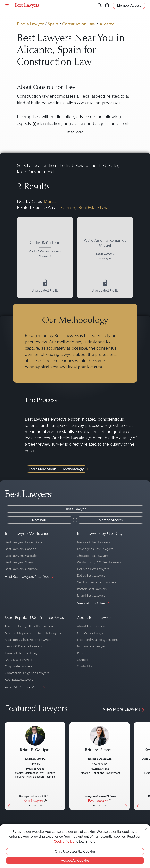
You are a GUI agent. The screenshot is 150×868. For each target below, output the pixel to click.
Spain (53, 24)
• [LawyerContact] (41, 806)
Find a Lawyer (30, 24)
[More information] (45, 801)
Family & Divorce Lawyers (23, 646)
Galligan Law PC (35, 759)
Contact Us (85, 666)
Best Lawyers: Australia (21, 556)
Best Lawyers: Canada (21, 549)
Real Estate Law (93, 208)
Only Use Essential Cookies (75, 851)
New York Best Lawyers (94, 542)
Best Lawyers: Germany (22, 569)
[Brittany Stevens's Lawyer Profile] (100, 741)
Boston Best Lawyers (92, 589)
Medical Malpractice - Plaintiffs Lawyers (33, 633)
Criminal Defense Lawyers (24, 653)
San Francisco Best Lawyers (97, 582)
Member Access (111, 520)
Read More (75, 132)
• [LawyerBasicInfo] (29, 806)
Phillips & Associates (100, 759)
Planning (68, 208)
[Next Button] (62, 766)
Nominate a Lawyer (91, 646)
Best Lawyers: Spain (19, 562)
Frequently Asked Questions (97, 640)
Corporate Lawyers (19, 666)
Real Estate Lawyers (19, 680)
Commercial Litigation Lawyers (27, 673)
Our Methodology (90, 633)
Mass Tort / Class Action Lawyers (28, 640)
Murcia (50, 201)
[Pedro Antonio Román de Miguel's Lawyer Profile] (105, 250)
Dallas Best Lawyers (91, 576)
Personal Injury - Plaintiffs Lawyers (29, 626)
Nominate (39, 520)
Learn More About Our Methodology (56, 469)
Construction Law (79, 24)
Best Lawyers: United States (24, 542)
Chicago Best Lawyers (93, 556)
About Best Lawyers (91, 626)
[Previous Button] (8, 766)
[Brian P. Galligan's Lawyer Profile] (35, 741)
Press (81, 653)
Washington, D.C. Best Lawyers (99, 562)
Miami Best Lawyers (91, 596)
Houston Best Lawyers (93, 569)
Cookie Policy (64, 841)
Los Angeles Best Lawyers (95, 549)
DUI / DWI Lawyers (18, 660)
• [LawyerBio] (35, 806)
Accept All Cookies (75, 860)
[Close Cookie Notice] (146, 829)
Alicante (107, 24)
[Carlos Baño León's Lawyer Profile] (45, 250)
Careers (83, 660)
